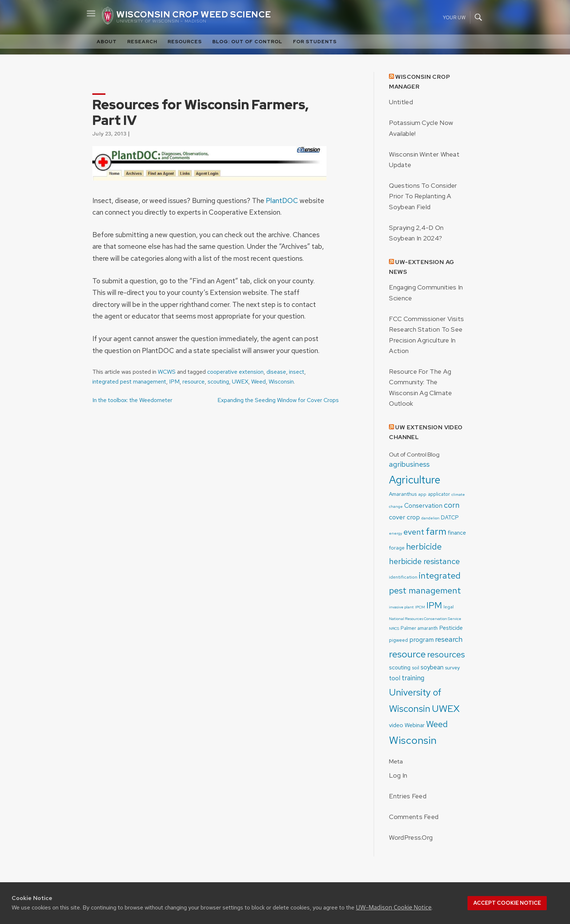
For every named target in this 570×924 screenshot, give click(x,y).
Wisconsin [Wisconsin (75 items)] (413, 740)
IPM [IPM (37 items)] (434, 605)
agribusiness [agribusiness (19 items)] (409, 464)
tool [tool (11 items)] (395, 678)
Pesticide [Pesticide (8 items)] (451, 628)
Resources (185, 42)
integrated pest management (129, 382)
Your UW (454, 17)
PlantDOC (282, 200)
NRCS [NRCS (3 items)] (394, 628)
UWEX (240, 382)
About (107, 42)
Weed (258, 382)
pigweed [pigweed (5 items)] (398, 640)
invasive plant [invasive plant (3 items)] (401, 607)
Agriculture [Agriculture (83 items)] (415, 480)
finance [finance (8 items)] (457, 533)
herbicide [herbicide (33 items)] (424, 546)
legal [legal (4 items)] (449, 607)
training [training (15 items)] (413, 678)
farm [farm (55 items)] (436, 531)
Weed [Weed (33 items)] (437, 724)
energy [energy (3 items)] (396, 533)
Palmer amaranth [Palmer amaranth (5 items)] (419, 628)
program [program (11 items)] (422, 639)
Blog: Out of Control (247, 42)
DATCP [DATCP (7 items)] (450, 518)
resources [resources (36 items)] (446, 654)
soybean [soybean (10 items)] (432, 667)
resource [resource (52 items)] (407, 654)
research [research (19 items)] (449, 639)
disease (276, 372)
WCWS (167, 372)
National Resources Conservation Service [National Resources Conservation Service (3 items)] (425, 619)
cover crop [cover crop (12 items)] (404, 517)
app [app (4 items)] (422, 494)
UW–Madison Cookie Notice (394, 907)
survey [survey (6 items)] (452, 668)
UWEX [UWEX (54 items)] (446, 708)
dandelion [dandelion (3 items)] (430, 518)
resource (194, 382)
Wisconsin (281, 382)
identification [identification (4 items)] (403, 577)
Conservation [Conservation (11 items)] (423, 505)
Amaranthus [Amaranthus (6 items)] (403, 494)
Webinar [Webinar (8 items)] (415, 725)
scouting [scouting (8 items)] (400, 667)
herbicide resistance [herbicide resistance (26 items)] (424, 561)
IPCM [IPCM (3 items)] (420, 607)
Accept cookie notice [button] (507, 903)
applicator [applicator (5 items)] (439, 494)
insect (297, 372)
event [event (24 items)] (414, 532)
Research (142, 42)
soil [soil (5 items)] (416, 668)
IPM (174, 382)
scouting (218, 382)
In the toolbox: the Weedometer (132, 400)
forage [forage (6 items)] (397, 548)
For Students (315, 42)
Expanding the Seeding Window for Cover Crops (278, 400)
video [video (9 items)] (396, 725)
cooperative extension (235, 372)
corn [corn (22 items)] (452, 505)
